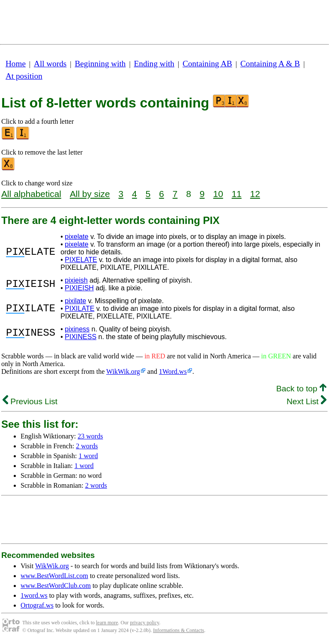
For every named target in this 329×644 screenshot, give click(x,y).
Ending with (154, 64)
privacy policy (144, 623)
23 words (90, 436)
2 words (87, 446)
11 (237, 194)
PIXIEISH (79, 288)
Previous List (30, 401)
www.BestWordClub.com (56, 586)
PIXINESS (81, 337)
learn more (107, 623)
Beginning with (100, 64)
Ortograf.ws (37, 605)
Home (16, 64)
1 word (88, 456)
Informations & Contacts (178, 630)
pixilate (75, 301)
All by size (90, 194)
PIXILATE (79, 309)
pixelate (76, 237)
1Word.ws (173, 371)
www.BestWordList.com (54, 576)
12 (255, 194)
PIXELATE (81, 260)
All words (50, 64)
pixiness (77, 329)
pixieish (76, 280)
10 (218, 194)
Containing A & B (270, 64)
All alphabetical (31, 194)
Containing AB (207, 64)
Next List (307, 401)
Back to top (301, 389)
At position (24, 76)
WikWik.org (123, 371)
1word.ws (34, 595)
